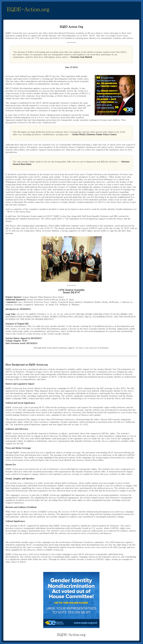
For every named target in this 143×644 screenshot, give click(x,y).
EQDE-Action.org (28, 9)
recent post (104, 189)
